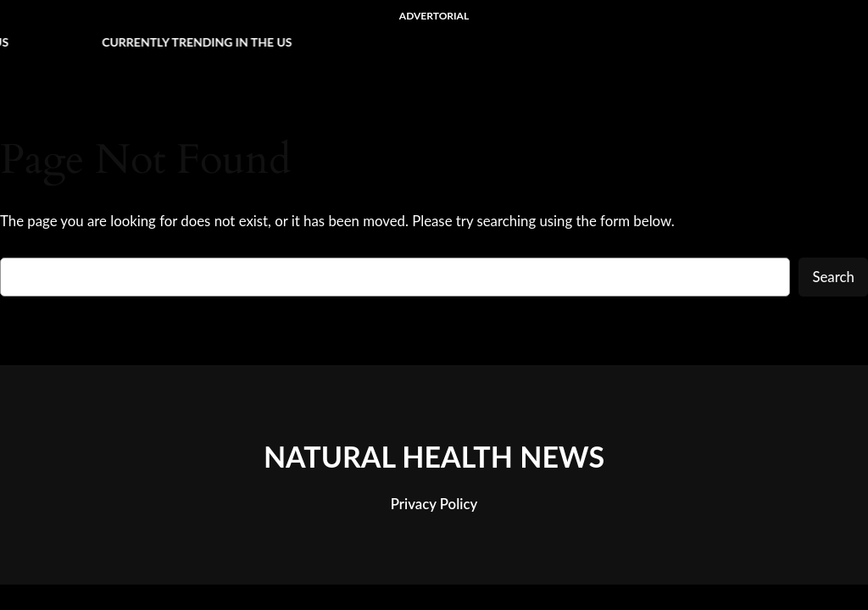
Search (833, 277)
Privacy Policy (434, 504)
